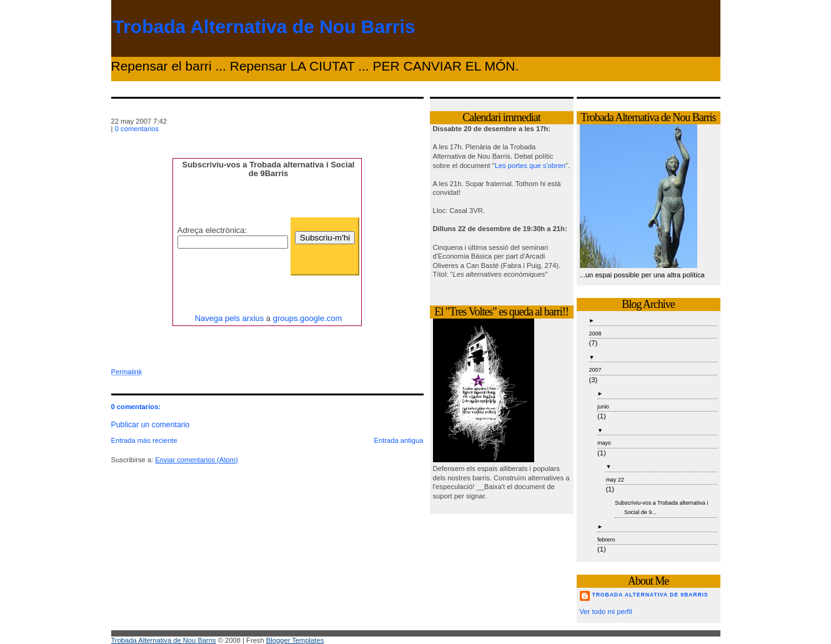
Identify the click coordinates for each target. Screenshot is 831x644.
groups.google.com (308, 318)
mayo (604, 443)
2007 (595, 370)
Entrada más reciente (144, 440)
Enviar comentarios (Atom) (196, 460)
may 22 (615, 480)
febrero (606, 540)
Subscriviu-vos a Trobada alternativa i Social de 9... (661, 508)
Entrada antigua (399, 440)
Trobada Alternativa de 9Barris (650, 595)
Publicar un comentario (151, 425)
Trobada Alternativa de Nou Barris (264, 27)
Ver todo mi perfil (606, 612)
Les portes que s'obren (530, 166)
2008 (595, 334)
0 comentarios (137, 129)
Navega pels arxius (230, 318)
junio (603, 407)
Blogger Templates (295, 640)
